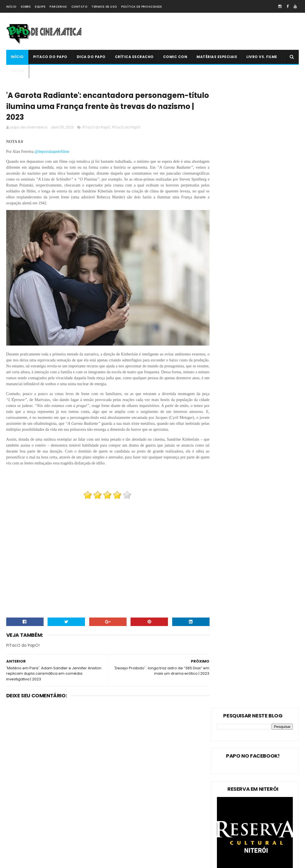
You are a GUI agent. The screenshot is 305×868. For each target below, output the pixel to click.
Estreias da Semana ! (27, 809)
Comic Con (175, 57)
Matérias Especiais (217, 57)
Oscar (18, 71)
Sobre (26, 7)
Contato (79, 7)
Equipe (40, 7)
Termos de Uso (104, 7)
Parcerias (58, 7)
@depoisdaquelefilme (52, 153)
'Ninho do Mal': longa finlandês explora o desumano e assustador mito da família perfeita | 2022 (167, 802)
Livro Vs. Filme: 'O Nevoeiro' (163, 768)
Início (11, 7)
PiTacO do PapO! (126, 129)
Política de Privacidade (142, 7)
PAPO (58, 848)
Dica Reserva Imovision (29, 838)
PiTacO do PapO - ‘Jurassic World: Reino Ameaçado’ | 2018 (167, 826)
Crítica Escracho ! (66, 819)
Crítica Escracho (134, 57)
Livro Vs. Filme (262, 57)
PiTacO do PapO (50, 57)
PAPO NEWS (19, 829)
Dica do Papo (91, 57)
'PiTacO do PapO (23, 848)
